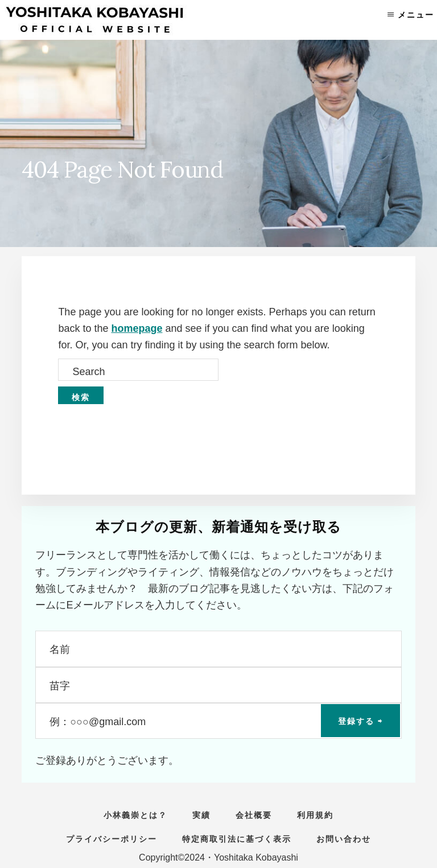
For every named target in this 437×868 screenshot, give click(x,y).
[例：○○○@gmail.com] (218, 721)
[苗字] (218, 685)
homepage (137, 328)
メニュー (416, 15)
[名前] (218, 649)
